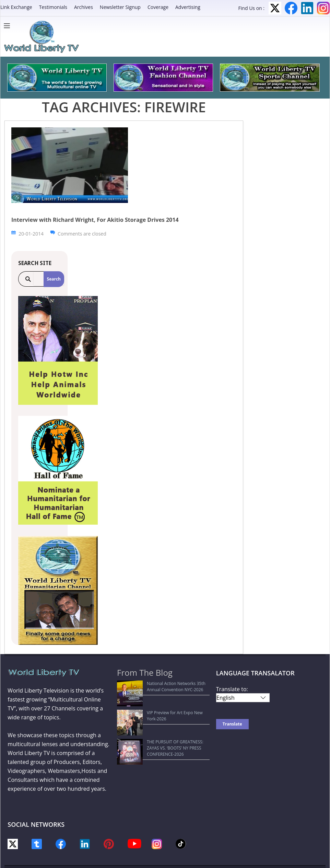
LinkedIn (307, 8)
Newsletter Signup (120, 7)
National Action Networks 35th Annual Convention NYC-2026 (158, 687)
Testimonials (53, 7)
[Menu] (9, 26)
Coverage (158, 7)
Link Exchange (16, 7)
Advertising (188, 7)
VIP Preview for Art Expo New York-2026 (159, 700)
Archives (84, 7)
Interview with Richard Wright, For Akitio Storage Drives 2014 (95, 220)
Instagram (323, 8)
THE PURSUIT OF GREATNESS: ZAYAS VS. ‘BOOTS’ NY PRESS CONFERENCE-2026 (159, 713)
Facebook (291, 8)
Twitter (275, 8)
